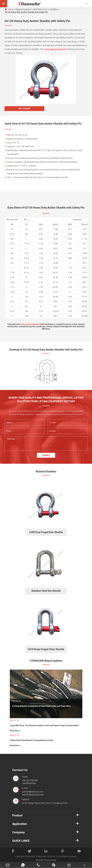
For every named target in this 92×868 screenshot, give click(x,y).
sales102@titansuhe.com (33, 795)
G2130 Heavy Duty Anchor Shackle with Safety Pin (26, 12)
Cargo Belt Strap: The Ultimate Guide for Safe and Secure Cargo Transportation (44, 725)
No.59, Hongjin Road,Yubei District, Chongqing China (45, 803)
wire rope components (30, 324)
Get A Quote (24, 109)
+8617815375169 (29, 783)
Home (11, 9)
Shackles (54, 9)
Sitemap (39, 860)
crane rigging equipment (55, 49)
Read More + (15, 731)
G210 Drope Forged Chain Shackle (46, 649)
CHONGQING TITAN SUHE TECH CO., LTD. (42, 856)
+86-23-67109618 (30, 780)
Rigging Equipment (24, 9)
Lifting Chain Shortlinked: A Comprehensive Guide (31, 740)
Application (20, 824)
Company (18, 832)
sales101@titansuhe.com (33, 792)
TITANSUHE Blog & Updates (46, 661)
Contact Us (20, 770)
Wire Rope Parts (41, 9)
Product (17, 815)
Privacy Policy (50, 860)
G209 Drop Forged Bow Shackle (46, 532)
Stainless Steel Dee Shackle (46, 591)
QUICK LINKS (21, 841)
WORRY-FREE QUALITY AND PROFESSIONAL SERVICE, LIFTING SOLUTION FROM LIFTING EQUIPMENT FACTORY (46, 400)
